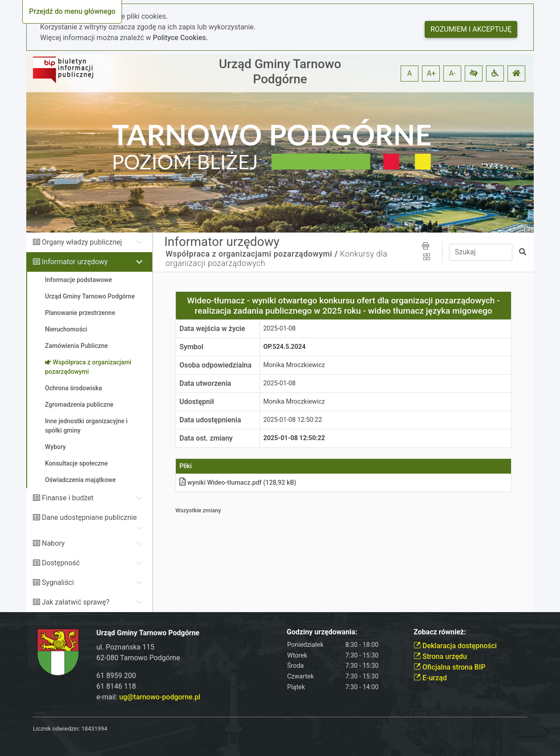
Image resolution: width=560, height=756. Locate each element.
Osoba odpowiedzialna (215, 365)
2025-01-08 (280, 329)
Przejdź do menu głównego (72, 11)
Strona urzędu (440, 656)
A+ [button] (431, 73)
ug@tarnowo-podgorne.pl (160, 697)
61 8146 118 (116, 686)
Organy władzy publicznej (82, 242)
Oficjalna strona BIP (449, 667)
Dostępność (61, 563)
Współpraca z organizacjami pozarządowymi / (252, 254)
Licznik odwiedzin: (56, 729)
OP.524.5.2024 (285, 347)
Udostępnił (197, 402)
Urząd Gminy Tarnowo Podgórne (280, 72)
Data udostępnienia (210, 420)
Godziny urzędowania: (322, 632)
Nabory (53, 543)
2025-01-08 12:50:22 (293, 420)
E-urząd (430, 678)
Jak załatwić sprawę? (76, 602)
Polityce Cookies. (180, 38)
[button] (474, 74)
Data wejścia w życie (212, 329)
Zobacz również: (440, 632)
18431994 (94, 729)
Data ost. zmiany (206, 438)
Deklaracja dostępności (455, 646)
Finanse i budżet (68, 498)
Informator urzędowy (75, 262)
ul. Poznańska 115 (126, 647)
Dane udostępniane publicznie (89, 517)
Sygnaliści (58, 582)
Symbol (191, 347)
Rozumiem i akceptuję (471, 29)
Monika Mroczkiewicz (294, 365)
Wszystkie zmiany (198, 510)
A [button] (410, 73)
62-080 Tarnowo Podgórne (138, 658)
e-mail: (148, 697)
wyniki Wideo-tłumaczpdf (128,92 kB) (238, 483)
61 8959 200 (116, 676)
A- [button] (452, 73)
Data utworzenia (205, 383)
